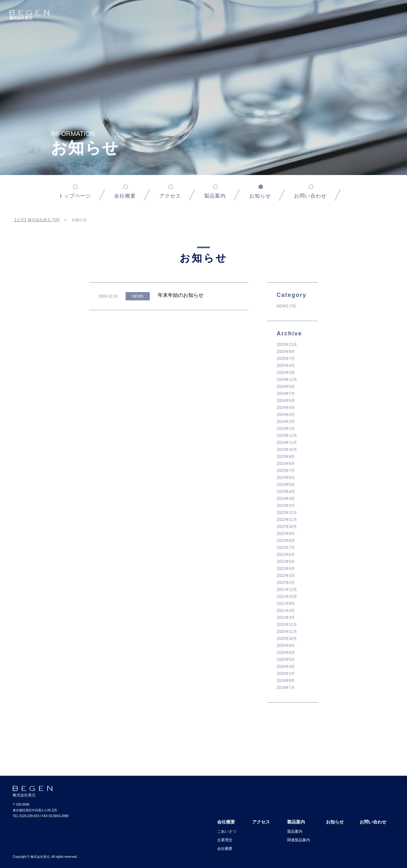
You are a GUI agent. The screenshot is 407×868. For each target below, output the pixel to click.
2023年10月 (287, 450)
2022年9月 (286, 534)
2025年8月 (286, 352)
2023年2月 (286, 506)
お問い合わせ (310, 196)
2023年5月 (286, 485)
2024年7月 (286, 394)
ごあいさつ (227, 831)
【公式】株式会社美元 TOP (36, 220)
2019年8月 (286, 681)
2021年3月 (286, 618)
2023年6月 (286, 478)
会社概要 (125, 196)
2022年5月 (286, 562)
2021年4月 (286, 611)
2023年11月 (287, 443)
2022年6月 (286, 555)
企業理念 (225, 840)
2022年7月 (286, 548)
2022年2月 (286, 583)
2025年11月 (287, 345)
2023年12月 (287, 436)
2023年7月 (286, 471)
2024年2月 (286, 422)
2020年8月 (286, 653)
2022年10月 (287, 527)
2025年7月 (286, 359)
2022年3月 (286, 576)
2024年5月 (286, 401)
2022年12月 (287, 513)
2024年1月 (286, 429)
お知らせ (335, 822)
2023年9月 (286, 457)
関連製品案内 (299, 840)
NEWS (282, 306)
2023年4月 (286, 492)
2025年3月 (286, 373)
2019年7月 (286, 688)
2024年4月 (286, 408)
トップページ (75, 196)
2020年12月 (287, 625)
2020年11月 (287, 632)
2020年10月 (287, 639)
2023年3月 (286, 499)
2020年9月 (286, 646)
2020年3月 (286, 667)
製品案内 (215, 196)
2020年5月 (286, 660)
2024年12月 (287, 380)
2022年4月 (286, 569)
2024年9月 (286, 387)
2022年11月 (287, 520)
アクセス (170, 196)
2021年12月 (287, 590)
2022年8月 (286, 541)
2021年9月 (286, 604)
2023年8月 (286, 464)
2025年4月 (286, 366)
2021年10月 (287, 597)
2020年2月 (286, 674)
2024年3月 (286, 415)
